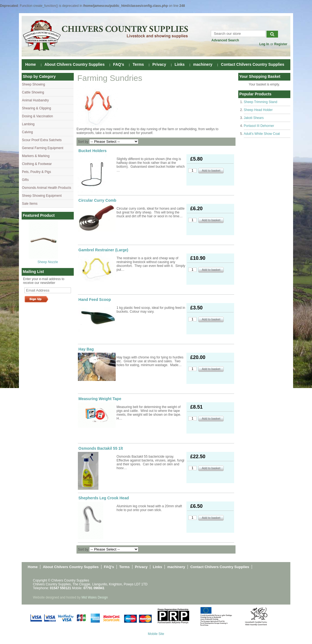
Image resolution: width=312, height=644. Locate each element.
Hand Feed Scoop (95, 300)
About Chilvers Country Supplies (74, 64)
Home (31, 64)
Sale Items (30, 204)
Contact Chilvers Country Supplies (253, 64)
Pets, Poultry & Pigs (36, 172)
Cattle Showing (33, 92)
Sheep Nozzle (48, 262)
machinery (203, 64)
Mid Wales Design (95, 597)
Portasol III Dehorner (259, 126)
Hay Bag (86, 349)
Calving (27, 132)
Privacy (159, 64)
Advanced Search (225, 40)
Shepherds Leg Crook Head (104, 498)
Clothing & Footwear (37, 164)
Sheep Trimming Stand (260, 102)
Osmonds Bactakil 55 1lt (101, 448)
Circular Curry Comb (97, 200)
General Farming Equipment (43, 148)
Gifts (25, 180)
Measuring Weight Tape (100, 399)
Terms (138, 64)
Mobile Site (156, 634)
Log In (264, 44)
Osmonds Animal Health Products (46, 188)
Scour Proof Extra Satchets (42, 140)
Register (281, 44)
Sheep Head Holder (258, 110)
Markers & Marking (36, 156)
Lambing (28, 124)
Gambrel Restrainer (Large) (103, 250)
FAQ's (119, 64)
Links (180, 64)
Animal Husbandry (35, 100)
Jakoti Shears (254, 118)
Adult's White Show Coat (262, 134)
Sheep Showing (33, 84)
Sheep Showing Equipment (42, 196)
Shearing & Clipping (36, 108)
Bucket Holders (93, 151)
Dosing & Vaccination (37, 116)
